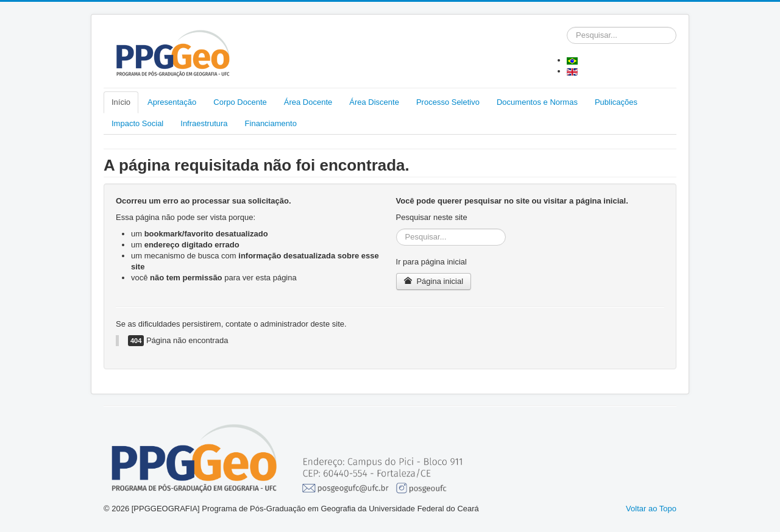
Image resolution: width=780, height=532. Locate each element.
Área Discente (374, 102)
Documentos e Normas (537, 102)
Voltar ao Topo (651, 509)
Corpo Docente (240, 102)
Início (121, 102)
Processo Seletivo (448, 102)
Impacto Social (137, 123)
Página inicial (434, 281)
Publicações (616, 102)
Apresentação (172, 102)
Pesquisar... (567, 27)
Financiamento (271, 123)
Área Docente (308, 102)
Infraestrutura (204, 123)
